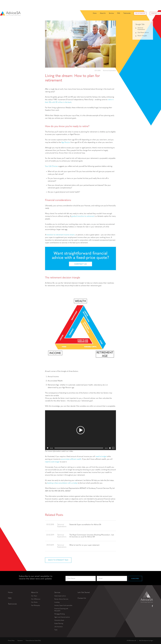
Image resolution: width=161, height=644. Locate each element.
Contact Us (147, 5)
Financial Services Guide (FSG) (33, 641)
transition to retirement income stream (61, 235)
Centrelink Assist (59, 620)
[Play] (48, 448)
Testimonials (119, 5)
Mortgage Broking (60, 614)
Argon (152, 641)
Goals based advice (60, 596)
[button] (80, 430)
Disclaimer (20, 641)
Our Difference (36, 599)
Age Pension (66, 142)
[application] (80, 430)
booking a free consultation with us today (62, 483)
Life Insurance (58, 627)
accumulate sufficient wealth (71, 459)
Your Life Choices (51, 166)
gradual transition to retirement (83, 216)
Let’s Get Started (84, 592)
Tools (56, 630)
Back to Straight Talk (58, 560)
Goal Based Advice (143, 33)
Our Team (34, 596)
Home (87, 5)
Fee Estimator (132, 5)
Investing (57, 602)
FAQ (111, 5)
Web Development (144, 641)
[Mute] (110, 448)
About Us (95, 5)
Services (103, 5)
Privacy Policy (11, 641)
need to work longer (52, 462)
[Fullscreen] (113, 448)
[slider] (79, 448)
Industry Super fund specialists (63, 605)
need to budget (101, 457)
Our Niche (34, 602)
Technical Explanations (109, 71)
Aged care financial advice (62, 617)
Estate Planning (59, 623)
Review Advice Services (61, 599)
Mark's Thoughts (142, 36)
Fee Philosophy (36, 605)
